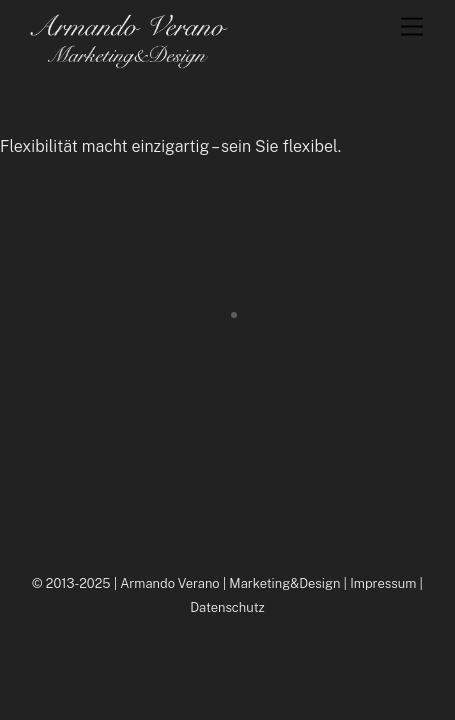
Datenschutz (227, 607)
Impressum (383, 583)
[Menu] (412, 27)
